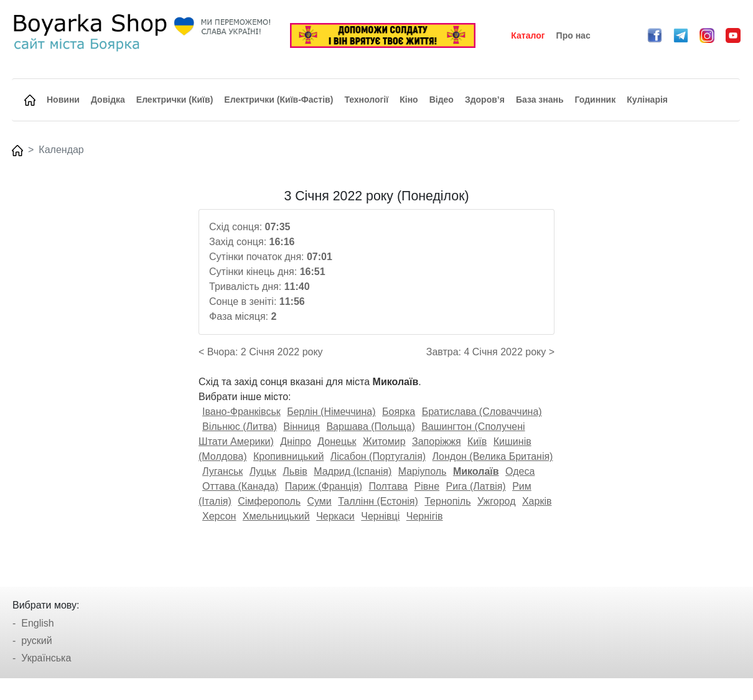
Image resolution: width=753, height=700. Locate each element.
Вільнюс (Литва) (240, 427)
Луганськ (222, 471)
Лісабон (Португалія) (378, 456)
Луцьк (263, 471)
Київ (477, 441)
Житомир (384, 441)
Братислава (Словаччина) (482, 412)
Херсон (219, 516)
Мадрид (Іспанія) (353, 471)
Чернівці (380, 516)
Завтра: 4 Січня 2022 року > (490, 352)
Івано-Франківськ (241, 412)
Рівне (427, 486)
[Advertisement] (655, 375)
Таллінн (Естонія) (378, 501)
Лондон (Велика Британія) (493, 456)
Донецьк (337, 441)
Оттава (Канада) (240, 486)
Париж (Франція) (324, 486)
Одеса (520, 471)
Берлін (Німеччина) (331, 412)
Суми (319, 501)
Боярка (399, 412)
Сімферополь (269, 501)
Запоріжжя (437, 441)
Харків (537, 501)
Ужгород (497, 501)
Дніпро (296, 441)
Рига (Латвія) (475, 486)
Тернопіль (447, 501)
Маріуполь (423, 471)
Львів (295, 471)
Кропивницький (288, 456)
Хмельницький (276, 516)
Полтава (388, 486)
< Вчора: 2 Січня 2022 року (261, 352)
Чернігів (425, 516)
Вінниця (302, 427)
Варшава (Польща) (370, 427)
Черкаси (335, 516)
